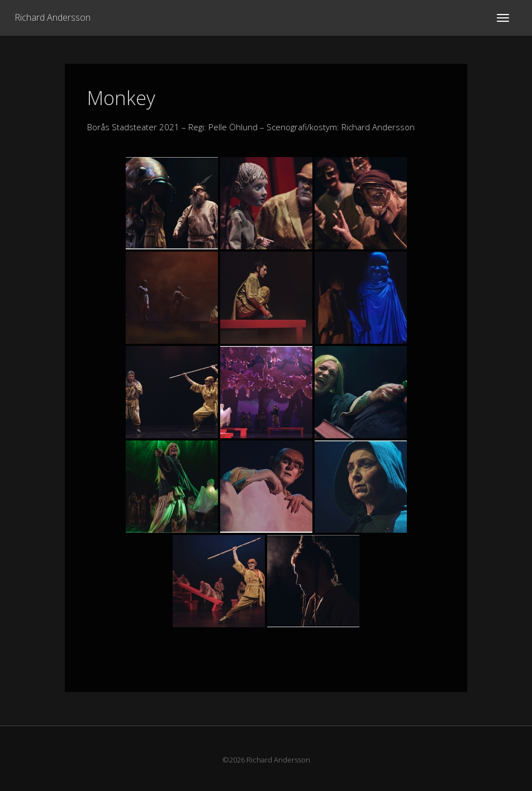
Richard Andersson (53, 17)
